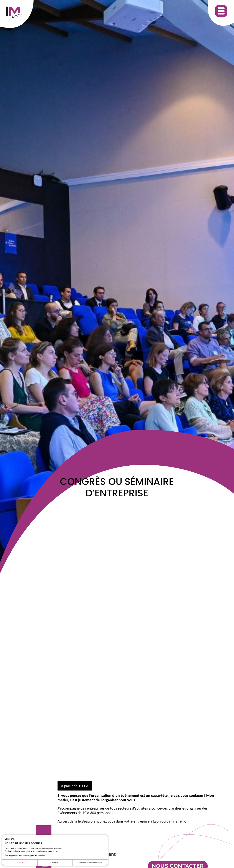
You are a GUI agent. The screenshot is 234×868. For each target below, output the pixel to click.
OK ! (20, 862)
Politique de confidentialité (90, 862)
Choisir (55, 862)
